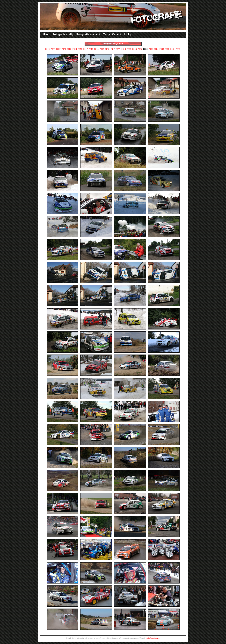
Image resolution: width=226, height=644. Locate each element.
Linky (128, 34)
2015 (96, 49)
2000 (178, 49)
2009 (129, 49)
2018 (80, 49)
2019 (75, 49)
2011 (118, 49)
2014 (102, 49)
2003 (162, 49)
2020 (69, 49)
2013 (107, 49)
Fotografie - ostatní (88, 34)
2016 (91, 49)
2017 (86, 49)
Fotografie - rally (63, 34)
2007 (140, 49)
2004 (156, 49)
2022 (58, 49)
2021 (64, 49)
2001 (173, 49)
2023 (53, 49)
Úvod (46, 34)
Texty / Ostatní (112, 34)
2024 (47, 49)
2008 (135, 49)
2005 (151, 49)
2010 (124, 49)
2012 (113, 49)
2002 (167, 49)
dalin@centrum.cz (153, 638)
